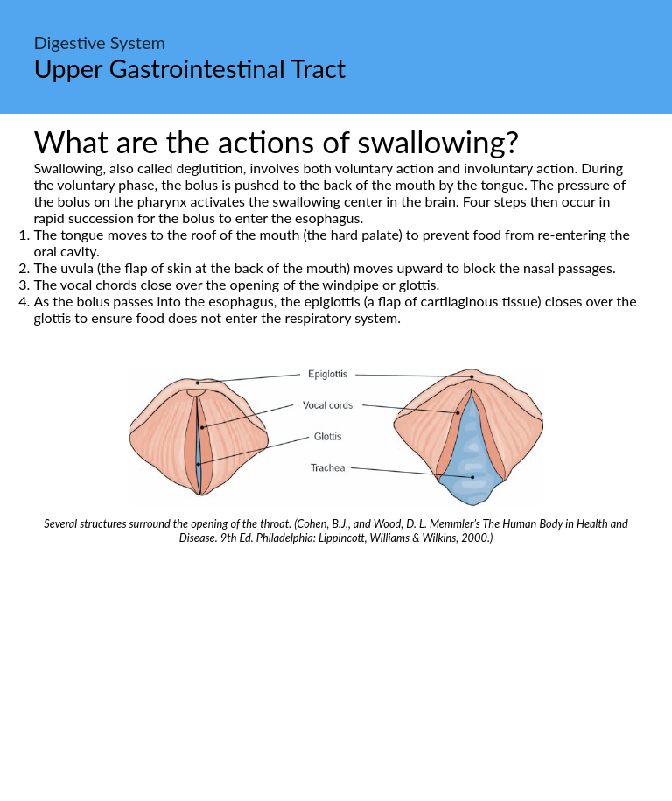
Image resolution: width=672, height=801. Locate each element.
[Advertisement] (336, 676)
